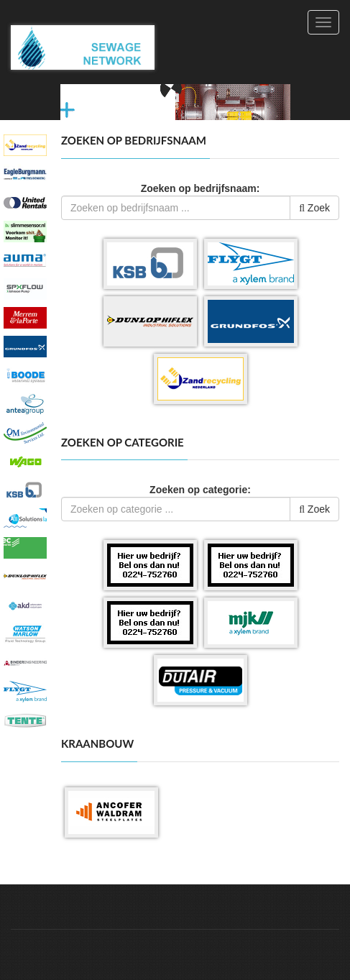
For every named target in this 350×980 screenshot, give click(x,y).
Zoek (314, 208)
